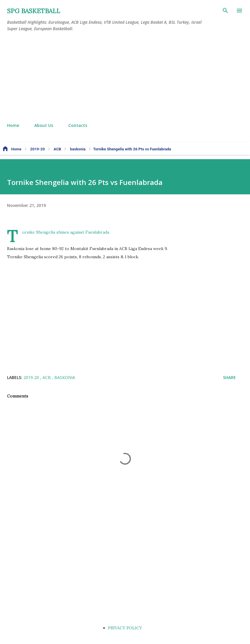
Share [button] (229, 377)
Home (13, 125)
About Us (44, 125)
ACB (47, 377)
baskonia (65, 377)
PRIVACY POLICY (125, 628)
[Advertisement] (125, 77)
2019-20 (32, 377)
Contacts (78, 125)
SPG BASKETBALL (34, 11)
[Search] (225, 11)
